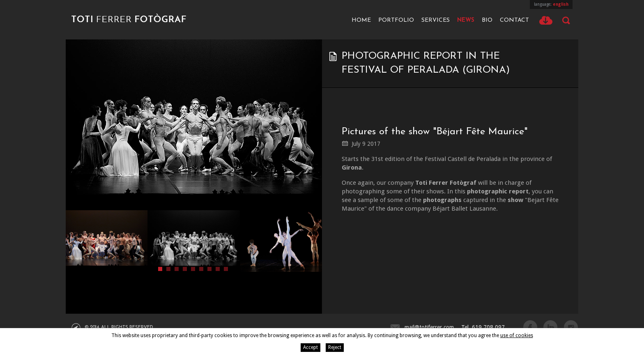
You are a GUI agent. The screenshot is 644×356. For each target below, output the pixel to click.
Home (361, 20)
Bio (487, 20)
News (466, 20)
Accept (310, 347)
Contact (514, 20)
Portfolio (396, 20)
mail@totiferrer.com (429, 327)
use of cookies (517, 335)
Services (436, 20)
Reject (335, 347)
